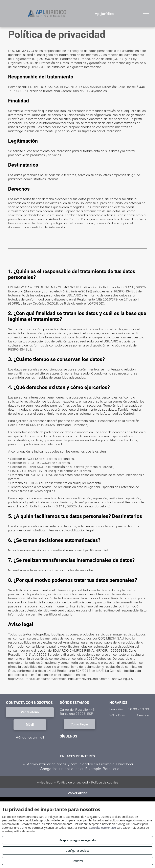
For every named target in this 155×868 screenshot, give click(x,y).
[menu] (146, 14)
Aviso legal (45, 782)
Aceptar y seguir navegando (77, 840)
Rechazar (77, 861)
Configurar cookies (78, 851)
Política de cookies (105, 782)
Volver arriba (77, 793)
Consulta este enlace (102, 828)
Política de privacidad (72, 782)
